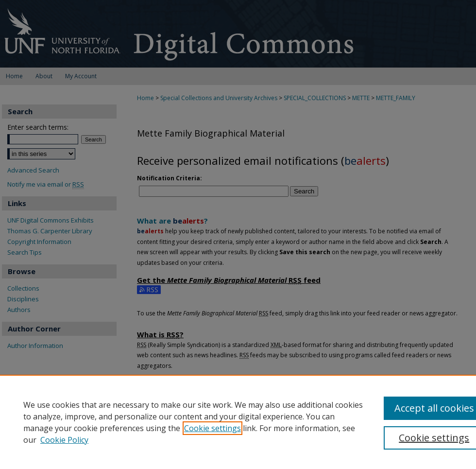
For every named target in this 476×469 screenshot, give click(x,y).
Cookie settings (212, 428)
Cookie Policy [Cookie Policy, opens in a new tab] (64, 440)
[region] (238, 422)
